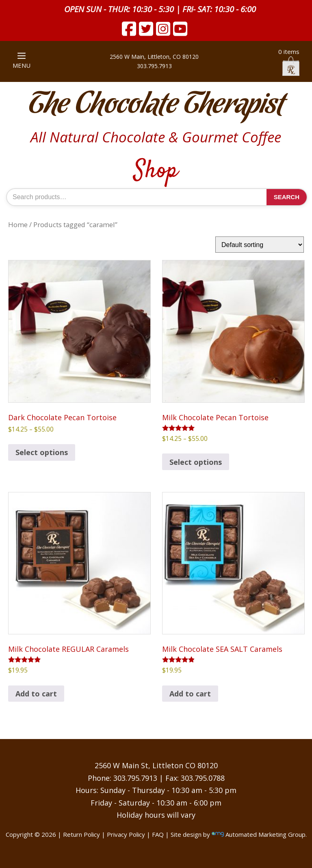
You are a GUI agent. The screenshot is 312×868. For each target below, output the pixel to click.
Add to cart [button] (36, 694)
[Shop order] (260, 245)
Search (287, 197)
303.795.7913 (154, 66)
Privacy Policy (126, 834)
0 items (289, 62)
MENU (22, 61)
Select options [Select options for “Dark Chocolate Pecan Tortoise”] (42, 452)
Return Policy (81, 834)
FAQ (158, 834)
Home (18, 225)
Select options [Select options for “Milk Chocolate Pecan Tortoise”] (196, 462)
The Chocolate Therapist (156, 105)
